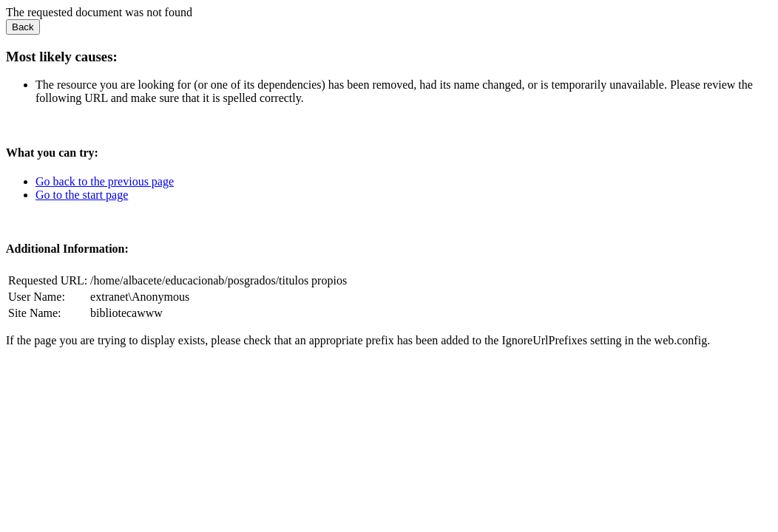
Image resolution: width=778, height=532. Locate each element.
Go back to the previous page (105, 181)
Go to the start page (82, 195)
